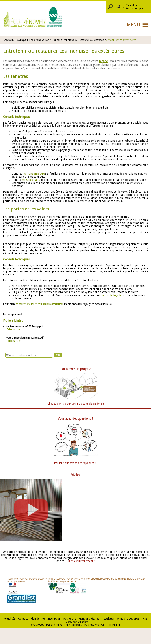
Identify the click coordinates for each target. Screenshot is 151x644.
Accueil (9, 40)
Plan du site (38, 619)
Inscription (54, 619)
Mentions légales (89, 619)
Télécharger (14, 329)
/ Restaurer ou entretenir (91, 40)
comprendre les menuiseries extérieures (39, 304)
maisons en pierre (34, 174)
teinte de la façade (110, 295)
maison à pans (31, 180)
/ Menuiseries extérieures (121, 40)
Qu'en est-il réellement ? (81, 561)
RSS (145, 619)
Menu (133, 25)
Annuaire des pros (128, 619)
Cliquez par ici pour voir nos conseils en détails (76, 404)
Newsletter (108, 619)
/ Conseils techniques (63, 40)
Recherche (70, 619)
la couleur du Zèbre (77, 622)
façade (103, 61)
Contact (23, 619)
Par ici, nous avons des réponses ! (75, 463)
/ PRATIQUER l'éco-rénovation (32, 40)
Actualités (9, 619)
